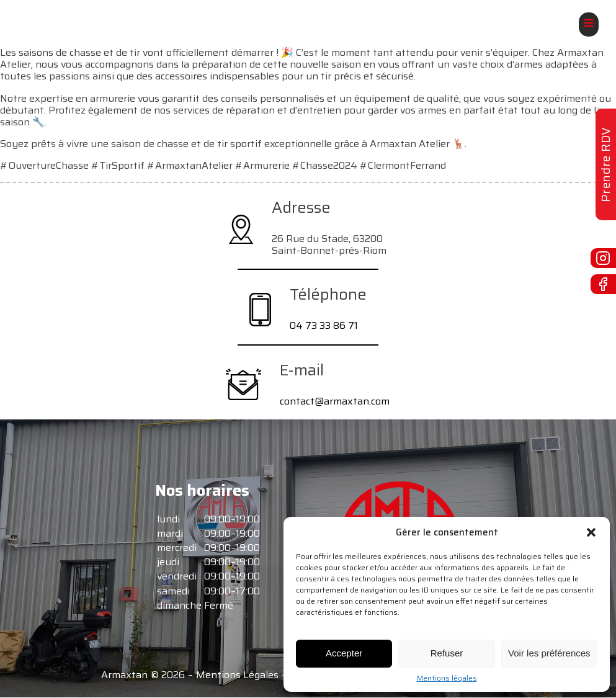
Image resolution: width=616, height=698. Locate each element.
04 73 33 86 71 (324, 325)
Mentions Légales (237, 675)
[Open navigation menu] (589, 25)
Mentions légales (447, 678)
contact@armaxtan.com (335, 401)
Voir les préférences (549, 653)
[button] (591, 532)
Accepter (344, 653)
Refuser (447, 653)
